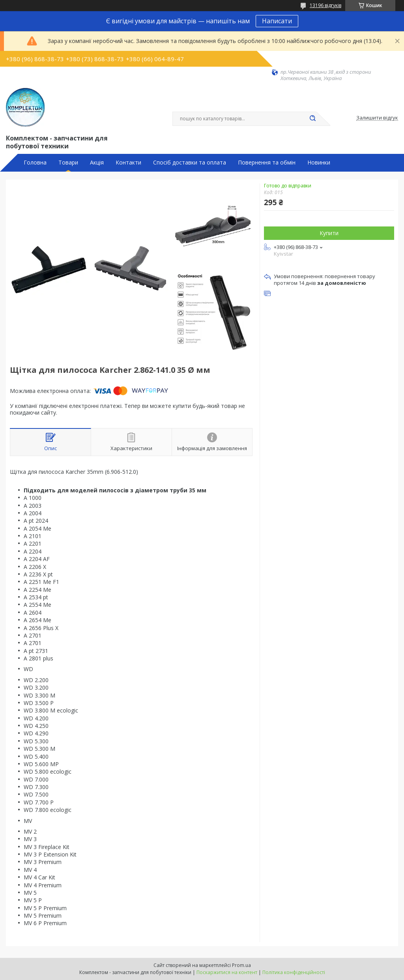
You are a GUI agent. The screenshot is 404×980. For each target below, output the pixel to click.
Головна (35, 163)
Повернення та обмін (267, 163)
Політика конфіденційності (294, 972)
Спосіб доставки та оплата (190, 163)
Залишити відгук (377, 118)
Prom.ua (241, 965)
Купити (329, 233)
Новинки (319, 163)
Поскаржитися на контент (227, 972)
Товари (68, 163)
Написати (277, 21)
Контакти (128, 163)
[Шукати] (312, 119)
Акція (97, 163)
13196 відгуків (325, 5)
